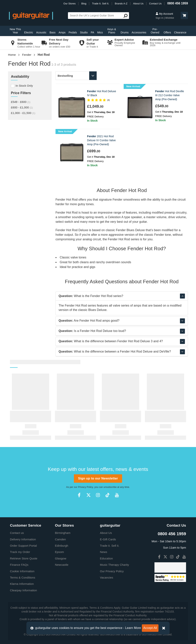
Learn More (133, 628)
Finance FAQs (19, 565)
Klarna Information (22, 584)
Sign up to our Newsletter (98, 478)
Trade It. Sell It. (101, 4)
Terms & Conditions (23, 577)
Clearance (180, 32)
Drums (125, 32)
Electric (29, 32)
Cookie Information (22, 571)
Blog (84, 4)
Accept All (150, 628)
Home (12, 55)
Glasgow (61, 558)
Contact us (17, 533)
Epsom (59, 552)
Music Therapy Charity (114, 565)
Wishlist (170, 18)
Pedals (73, 32)
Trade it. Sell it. (110, 546)
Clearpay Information (23, 590)
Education (106, 558)
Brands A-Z (121, 4)
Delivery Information (23, 539)
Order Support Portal (23, 546)
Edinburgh (62, 546)
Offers (167, 32)
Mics (100, 32)
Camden (60, 539)
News (104, 552)
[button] (184, 15)
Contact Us (155, 4)
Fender (27, 55)
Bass (53, 32)
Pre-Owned (155, 31)
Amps (62, 32)
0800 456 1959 (178, 3)
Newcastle (62, 565)
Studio (84, 32)
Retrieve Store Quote (24, 558)
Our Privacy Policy (112, 571)
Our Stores (69, 4)
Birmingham (63, 533)
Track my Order (20, 552)
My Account (164, 14)
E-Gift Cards (108, 539)
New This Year (15, 31)
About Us (138, 4)
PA (92, 32)
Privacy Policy (86, 487)
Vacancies (107, 577)
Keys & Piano (112, 31)
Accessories (139, 32)
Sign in (160, 18)
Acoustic (41, 32)
